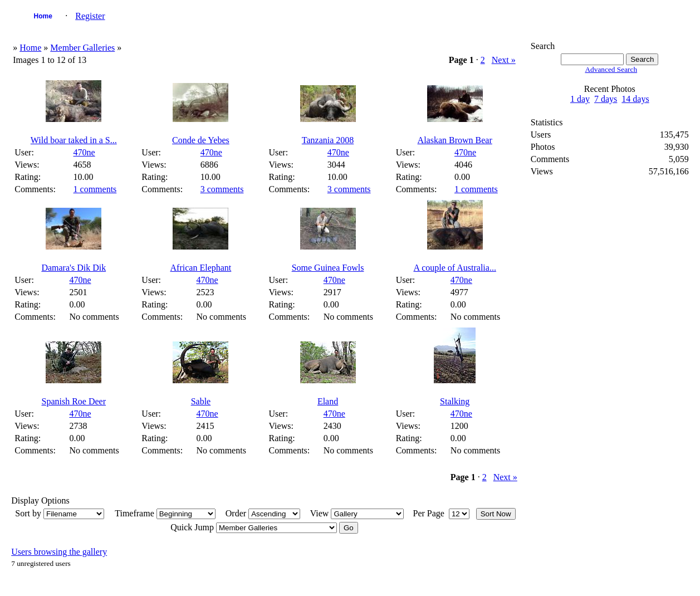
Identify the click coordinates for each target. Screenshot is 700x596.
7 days (606, 99)
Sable (201, 401)
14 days (635, 99)
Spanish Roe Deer (74, 401)
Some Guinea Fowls (328, 268)
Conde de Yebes (201, 140)
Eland (328, 401)
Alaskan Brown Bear (455, 140)
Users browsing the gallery (59, 552)
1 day (580, 99)
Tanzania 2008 (328, 140)
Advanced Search (611, 69)
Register (90, 16)
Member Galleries (82, 48)
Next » (504, 60)
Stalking (455, 401)
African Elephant (201, 268)
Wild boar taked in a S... (74, 140)
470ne (84, 152)
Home (43, 16)
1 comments (95, 189)
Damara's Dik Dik (74, 268)
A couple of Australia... (454, 268)
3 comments (222, 189)
